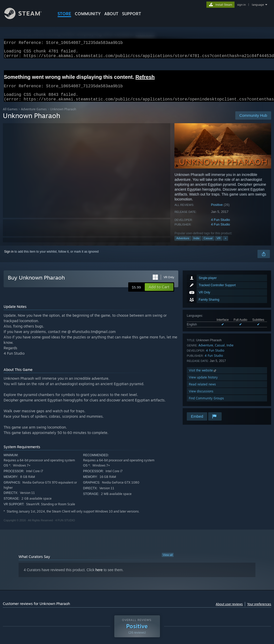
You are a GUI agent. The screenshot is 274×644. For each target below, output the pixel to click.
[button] (159, 293)
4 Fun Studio (221, 226)
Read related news (202, 390)
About (111, 14)
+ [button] (225, 244)
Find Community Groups (206, 404)
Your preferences (259, 610)
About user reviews (229, 610)
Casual (208, 244)
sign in (241, 5)
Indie (197, 244)
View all (168, 561)
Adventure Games (34, 115)
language (258, 5)
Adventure (183, 244)
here (99, 576)
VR (219, 244)
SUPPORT (132, 14)
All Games (10, 115)
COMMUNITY (88, 14)
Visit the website (203, 377)
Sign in (9, 258)
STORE (64, 14)
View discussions (201, 397)
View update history (203, 383)
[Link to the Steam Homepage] (27, 18)
